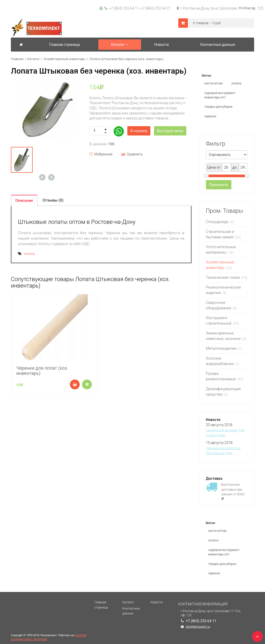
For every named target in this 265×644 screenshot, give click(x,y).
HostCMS (81, 635)
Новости (156, 602)
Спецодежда (218, 222)
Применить (219, 185)
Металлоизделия (221, 348)
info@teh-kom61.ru (198, 627)
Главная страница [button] (64, 45)
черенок (210, 116)
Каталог (34, 59)
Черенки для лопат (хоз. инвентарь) (42, 371)
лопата (29, 254)
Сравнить (132, 154)
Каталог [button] (120, 45)
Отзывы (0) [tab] (53, 200)
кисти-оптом (214, 83)
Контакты (247, 8)
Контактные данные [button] (218, 45)
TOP (256, 635)
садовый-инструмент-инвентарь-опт (220, 95)
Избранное (101, 154)
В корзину (139, 131)
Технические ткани (223, 277)
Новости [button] (161, 45)
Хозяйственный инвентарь (65, 59)
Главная (17, 59)
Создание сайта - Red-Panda (29, 639)
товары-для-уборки (219, 107)
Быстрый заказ (170, 131)
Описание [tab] (24, 201)
